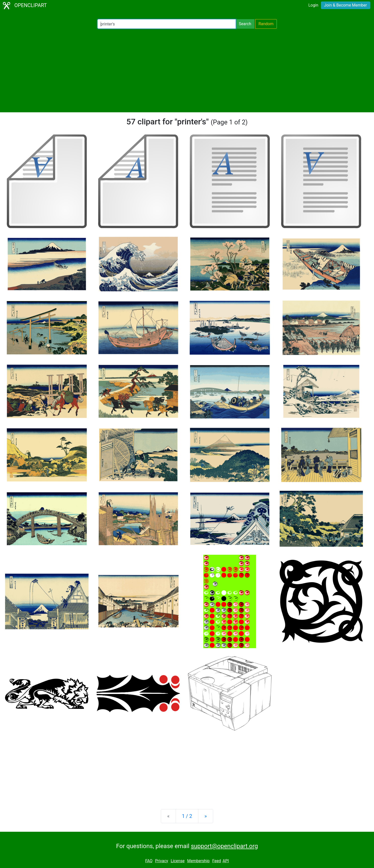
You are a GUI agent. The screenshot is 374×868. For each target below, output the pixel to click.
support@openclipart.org (224, 846)
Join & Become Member (346, 5)
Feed (217, 861)
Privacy (162, 861)
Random (266, 24)
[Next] (205, 816)
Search (245, 24)
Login (313, 5)
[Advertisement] (187, 71)
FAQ (149, 861)
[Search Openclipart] (167, 24)
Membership (198, 861)
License (178, 861)
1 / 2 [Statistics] (187, 816)
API (226, 861)
